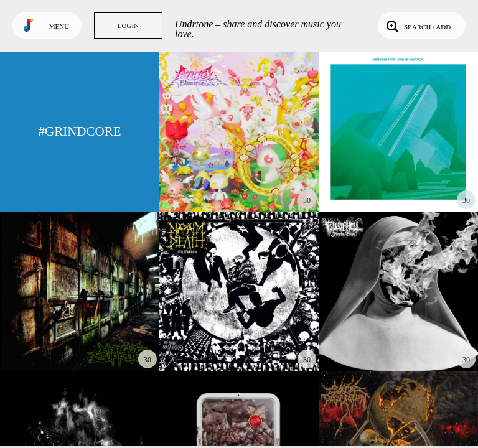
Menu (59, 26)
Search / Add (417, 26)
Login (128, 26)
